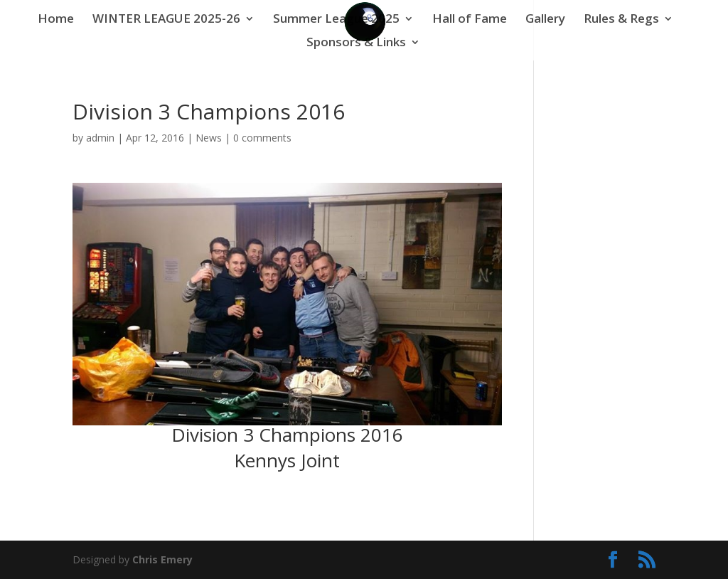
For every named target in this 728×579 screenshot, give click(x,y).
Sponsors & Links (356, 43)
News (209, 138)
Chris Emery (162, 559)
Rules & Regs (621, 20)
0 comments (262, 138)
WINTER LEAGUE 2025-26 (166, 20)
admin (100, 138)
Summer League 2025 (336, 20)
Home (56, 20)
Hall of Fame (470, 20)
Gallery (545, 20)
